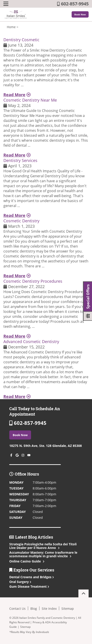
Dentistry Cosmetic (21, 40)
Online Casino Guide (26, 561)
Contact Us (17, 609)
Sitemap (68, 609)
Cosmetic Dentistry (21, 221)
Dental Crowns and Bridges (32, 577)
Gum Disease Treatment (29, 586)
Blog (34, 609)
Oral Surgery (20, 582)
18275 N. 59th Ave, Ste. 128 (46, 446)
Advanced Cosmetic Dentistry (31, 341)
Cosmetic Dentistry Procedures (33, 281)
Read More (17, 95)
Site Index (49, 609)
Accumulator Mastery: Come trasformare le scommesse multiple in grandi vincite (43, 554)
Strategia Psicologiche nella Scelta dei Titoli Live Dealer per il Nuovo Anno (43, 546)
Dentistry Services (20, 160)
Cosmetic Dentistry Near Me (30, 100)
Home (11, 27)
